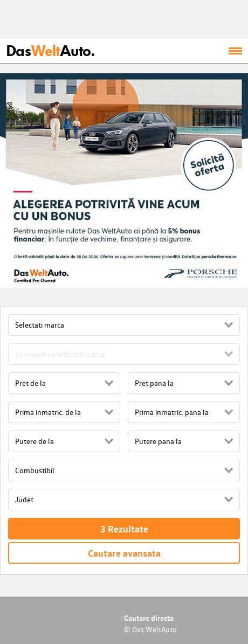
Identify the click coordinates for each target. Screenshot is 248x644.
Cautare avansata (124, 553)
